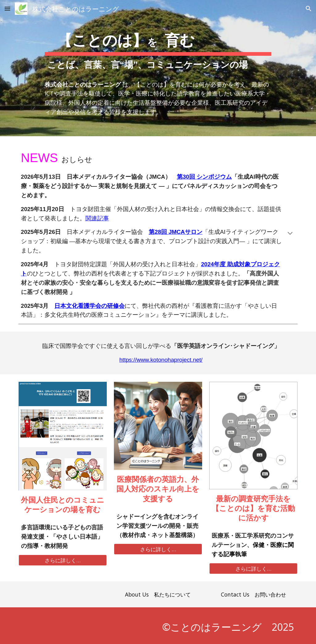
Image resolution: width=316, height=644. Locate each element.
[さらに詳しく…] (63, 560)
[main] (158, 68)
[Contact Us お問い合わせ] (253, 594)
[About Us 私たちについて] (158, 594)
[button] (7, 8)
